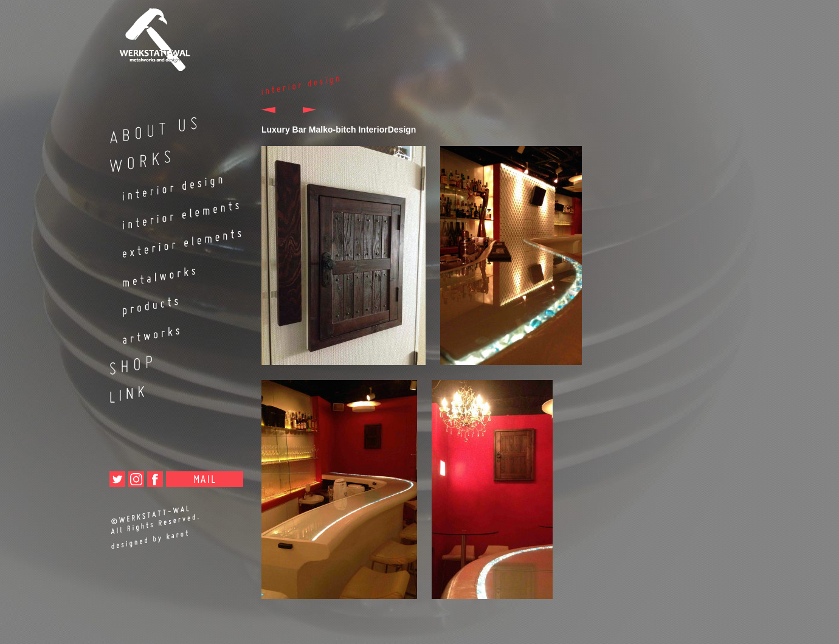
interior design (170, 186)
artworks (170, 332)
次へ (302, 110)
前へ (275, 110)
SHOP (170, 360)
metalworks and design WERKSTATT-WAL (170, 36)
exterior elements (170, 244)
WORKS (170, 158)
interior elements (170, 215)
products (170, 302)
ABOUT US (170, 129)
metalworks (170, 272)
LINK (170, 389)
